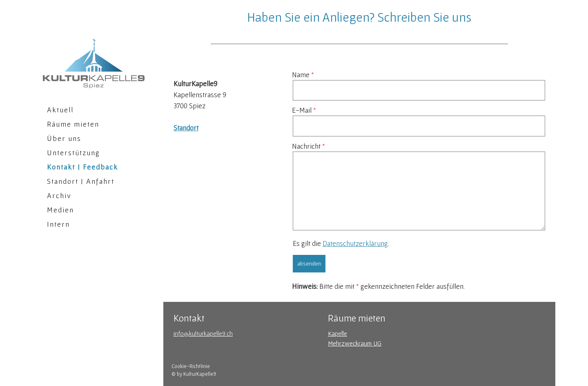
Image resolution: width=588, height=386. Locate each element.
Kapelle (337, 333)
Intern (58, 224)
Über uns (64, 138)
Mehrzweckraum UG (355, 343)
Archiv (59, 195)
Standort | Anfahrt (81, 181)
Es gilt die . (341, 243)
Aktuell (60, 110)
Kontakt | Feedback (82, 167)
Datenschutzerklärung (355, 243)
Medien (60, 210)
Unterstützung (73, 153)
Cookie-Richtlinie (191, 366)
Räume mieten (73, 124)
